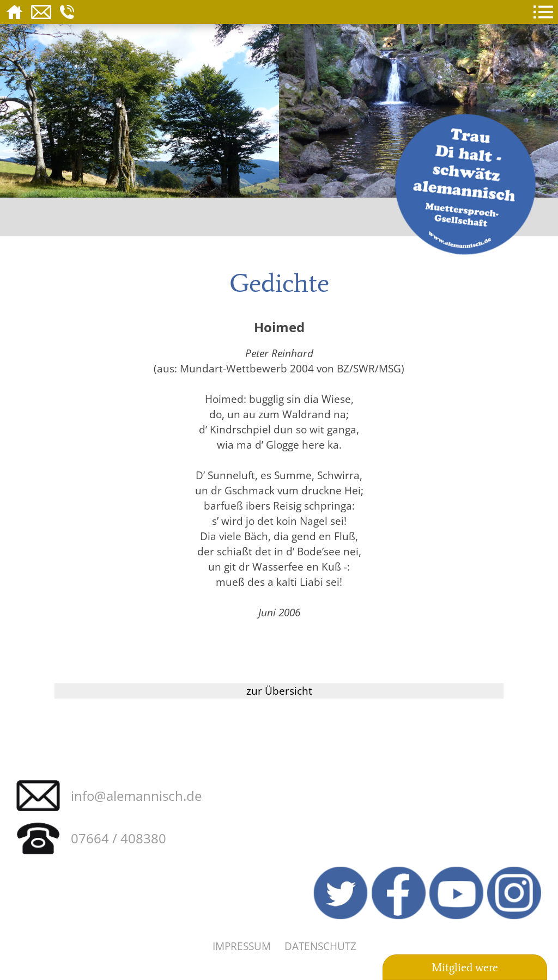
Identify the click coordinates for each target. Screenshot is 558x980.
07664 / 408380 (119, 838)
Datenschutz (320, 946)
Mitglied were (465, 967)
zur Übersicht (279, 691)
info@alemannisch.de (136, 796)
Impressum (242, 946)
